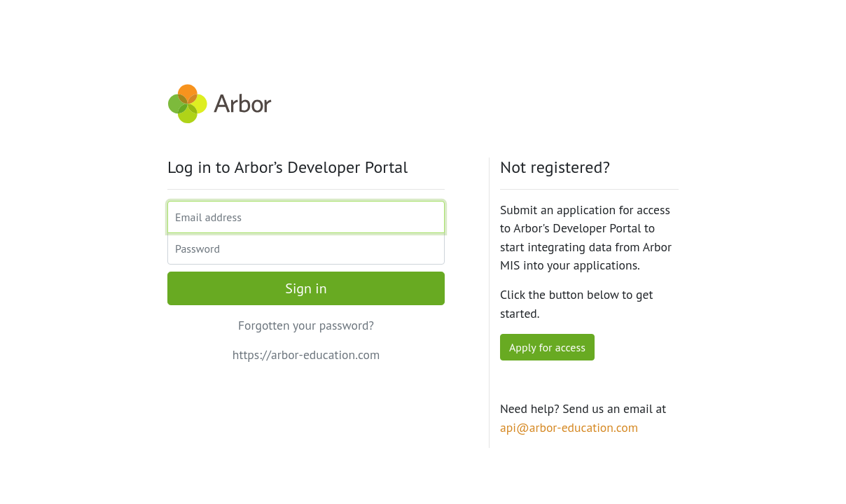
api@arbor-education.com (569, 427)
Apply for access (547, 347)
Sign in (306, 288)
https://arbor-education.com (306, 355)
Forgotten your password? (306, 325)
